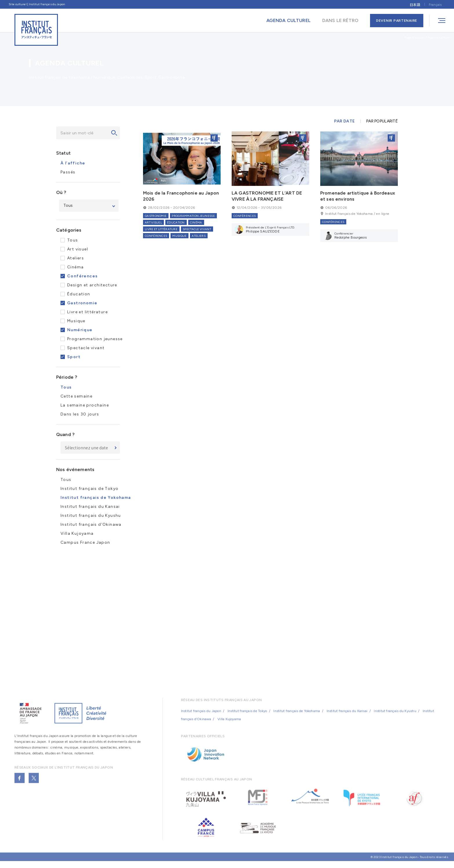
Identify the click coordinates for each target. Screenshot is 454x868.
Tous (73, 240)
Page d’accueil (415, 37)
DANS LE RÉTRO (340, 20)
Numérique (80, 330)
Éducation (79, 294)
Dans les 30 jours (80, 414)
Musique (76, 321)
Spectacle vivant (86, 348)
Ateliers (76, 258)
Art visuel (78, 249)
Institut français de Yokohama (297, 715)
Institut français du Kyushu (91, 516)
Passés (68, 172)
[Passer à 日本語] (415, 4)
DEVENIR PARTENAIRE (397, 21)
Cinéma (75, 267)
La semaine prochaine (85, 405)
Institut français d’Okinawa (91, 524)
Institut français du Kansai (90, 507)
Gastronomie (82, 303)
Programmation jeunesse (95, 339)
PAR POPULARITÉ (382, 121)
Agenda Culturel (439, 37)
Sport (74, 357)
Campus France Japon (85, 542)
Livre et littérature (87, 312)
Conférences (82, 276)
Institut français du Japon (201, 715)
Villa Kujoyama (77, 533)
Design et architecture (92, 285)
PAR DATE (344, 121)
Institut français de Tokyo (89, 489)
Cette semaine (76, 396)
